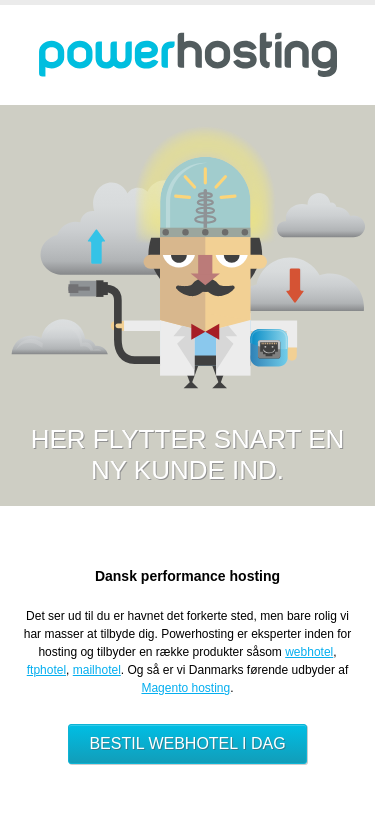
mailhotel (97, 670)
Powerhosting (187, 55)
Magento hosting (185, 688)
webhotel (309, 652)
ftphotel (46, 670)
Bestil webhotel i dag (187, 743)
